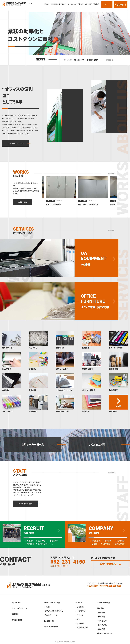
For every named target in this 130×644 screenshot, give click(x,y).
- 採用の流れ (102, 625)
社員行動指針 (118, 544)
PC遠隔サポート (120, 5)
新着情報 (15, 614)
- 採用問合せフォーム (105, 633)
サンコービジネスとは (51, 4)
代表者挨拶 (118, 541)
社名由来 (94, 544)
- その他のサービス (51, 615)
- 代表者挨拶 (81, 611)
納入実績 (74, 4)
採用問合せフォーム (44, 544)
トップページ (16, 603)
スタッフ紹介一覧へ (26, 504)
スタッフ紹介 (88, 4)
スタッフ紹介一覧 (104, 603)
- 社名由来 (80, 623)
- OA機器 (47, 607)
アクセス (106, 541)
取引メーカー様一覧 (33, 444)
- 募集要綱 (101, 629)
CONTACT (107, 5)
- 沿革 (78, 619)
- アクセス (79, 615)
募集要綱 (29, 544)
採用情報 (96, 4)
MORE (110, 60)
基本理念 (105, 544)
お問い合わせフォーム (110, 564)
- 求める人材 (102, 621)
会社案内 (81, 4)
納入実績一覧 (49, 621)
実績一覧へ (23, 202)
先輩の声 (28, 541)
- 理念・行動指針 (82, 627)
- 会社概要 (80, 607)
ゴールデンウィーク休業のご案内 (86, 60)
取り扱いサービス (64, 4)
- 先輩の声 (101, 612)
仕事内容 (40, 541)
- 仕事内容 (101, 617)
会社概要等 (94, 541)
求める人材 (52, 541)
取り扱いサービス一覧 (52, 603)
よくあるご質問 (97, 444)
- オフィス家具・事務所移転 (53, 611)
